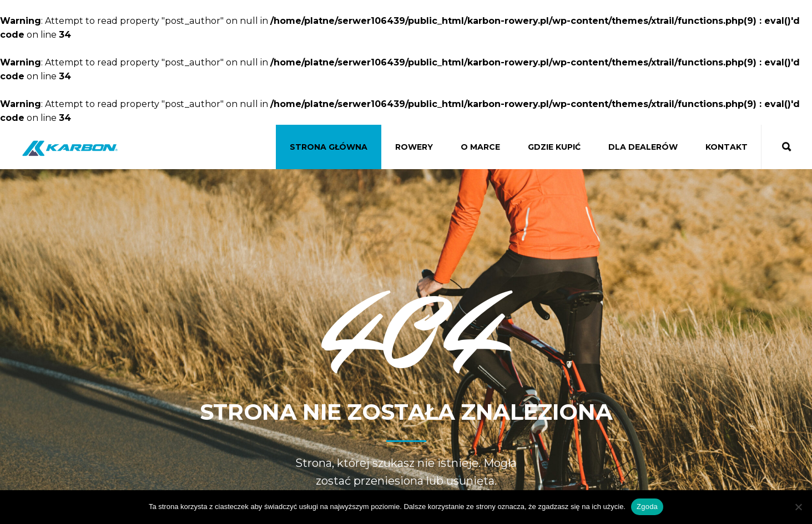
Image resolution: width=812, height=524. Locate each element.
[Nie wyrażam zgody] (798, 507)
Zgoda (647, 507)
